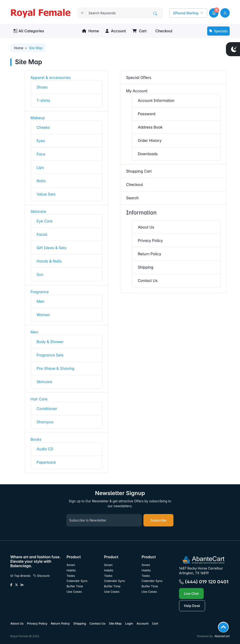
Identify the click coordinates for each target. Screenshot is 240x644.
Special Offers (139, 78)
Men (40, 301)
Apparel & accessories (51, 78)
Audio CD (45, 449)
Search (132, 198)
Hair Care (39, 399)
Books (36, 439)
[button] (214, 13)
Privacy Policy (150, 241)
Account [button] (116, 31)
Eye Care (45, 221)
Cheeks (43, 127)
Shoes (42, 87)
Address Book (150, 127)
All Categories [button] (29, 31)
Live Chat (191, 594)
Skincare (38, 211)
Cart (139, 31)
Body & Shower (50, 342)
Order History (150, 141)
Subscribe (158, 520)
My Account (137, 91)
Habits (71, 570)
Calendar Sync (77, 581)
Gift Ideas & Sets (51, 248)
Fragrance (40, 292)
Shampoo (45, 422)
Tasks (71, 576)
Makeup (38, 118)
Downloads (148, 154)
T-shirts (43, 100)
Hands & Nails (49, 261)
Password (147, 114)
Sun (40, 274)
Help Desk (192, 606)
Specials (218, 31)
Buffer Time (75, 586)
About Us (146, 227)
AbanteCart (222, 636)
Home (90, 31)
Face (41, 154)
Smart (71, 565)
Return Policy (150, 254)
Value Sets (46, 194)
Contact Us (148, 281)
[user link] (225, 13)
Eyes (41, 141)
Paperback (46, 462)
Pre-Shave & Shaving (55, 368)
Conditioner (47, 409)
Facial (42, 234)
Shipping (146, 267)
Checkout (163, 31)
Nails (41, 181)
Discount (41, 576)
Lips (40, 167)
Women (43, 315)
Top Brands (20, 576)
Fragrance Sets (50, 355)
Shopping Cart (139, 171)
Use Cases (74, 592)
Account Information (156, 100)
